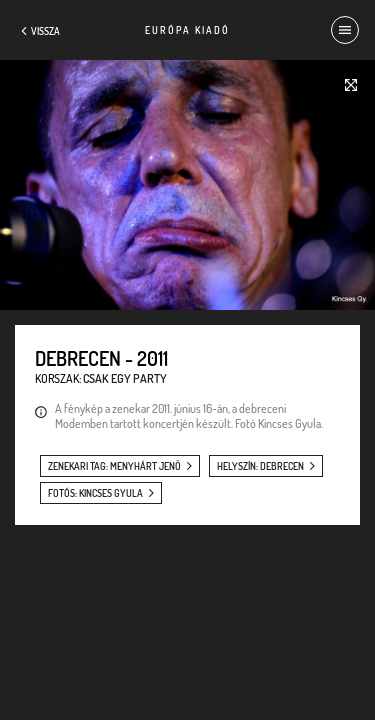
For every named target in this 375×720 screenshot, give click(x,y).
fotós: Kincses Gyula (95, 493)
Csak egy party (125, 378)
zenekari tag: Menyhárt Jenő (114, 466)
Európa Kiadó (187, 30)
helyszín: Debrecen (260, 466)
